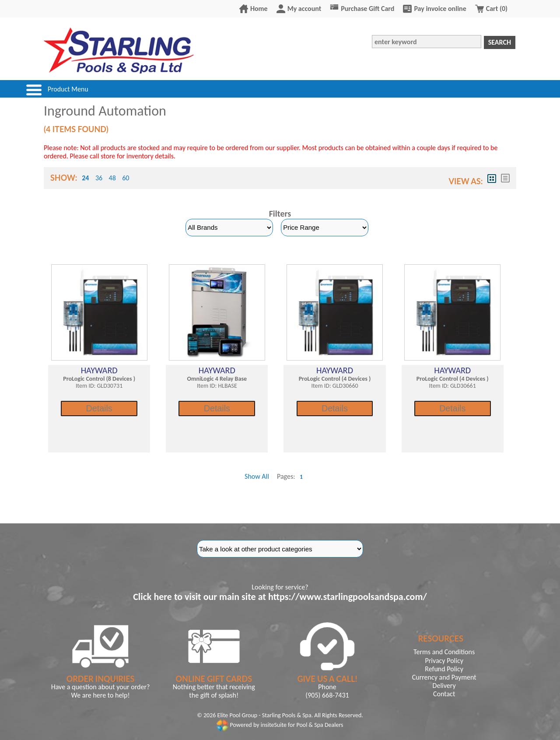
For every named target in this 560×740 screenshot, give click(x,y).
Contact (444, 694)
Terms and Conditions (444, 652)
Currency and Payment (444, 677)
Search (500, 42)
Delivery (444, 686)
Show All (257, 476)
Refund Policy (444, 669)
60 (126, 178)
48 (112, 178)
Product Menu (68, 89)
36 (99, 178)
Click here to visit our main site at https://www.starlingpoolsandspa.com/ (280, 597)
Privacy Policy (444, 661)
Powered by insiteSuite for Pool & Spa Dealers (280, 725)
